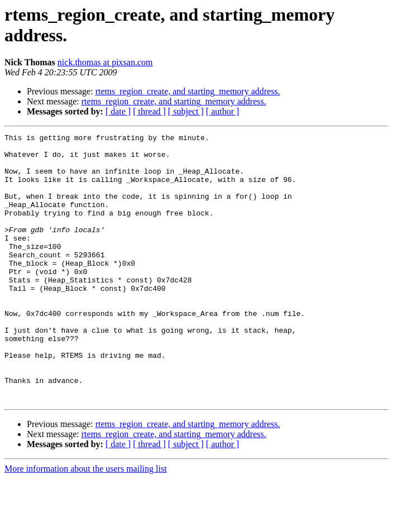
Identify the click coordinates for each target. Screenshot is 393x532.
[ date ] (118, 111)
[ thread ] (149, 111)
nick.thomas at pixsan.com (105, 62)
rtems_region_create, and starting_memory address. (188, 91)
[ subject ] (186, 111)
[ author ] (223, 111)
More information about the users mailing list (86, 522)
